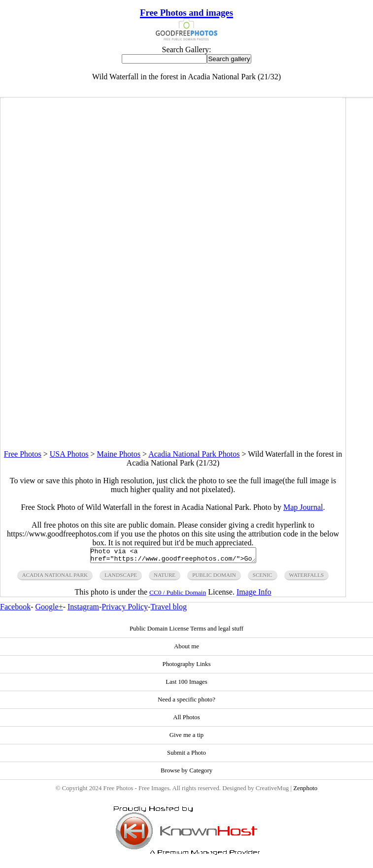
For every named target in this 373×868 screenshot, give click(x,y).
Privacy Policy (125, 610)
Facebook (15, 610)
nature (165, 578)
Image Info (254, 595)
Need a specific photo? (186, 702)
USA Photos (69, 454)
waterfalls (307, 578)
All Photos (186, 720)
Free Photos (23, 454)
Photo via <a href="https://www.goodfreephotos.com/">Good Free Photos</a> (173, 557)
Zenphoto (305, 791)
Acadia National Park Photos (194, 454)
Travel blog (169, 610)
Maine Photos (119, 454)
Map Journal (303, 507)
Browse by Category (186, 773)
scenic (263, 578)
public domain (214, 578)
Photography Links (187, 667)
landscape (121, 578)
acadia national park (55, 578)
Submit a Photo (186, 756)
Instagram (83, 610)
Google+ (49, 610)
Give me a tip (186, 738)
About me (186, 649)
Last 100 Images (186, 685)
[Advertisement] (173, 381)
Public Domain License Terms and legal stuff (186, 632)
